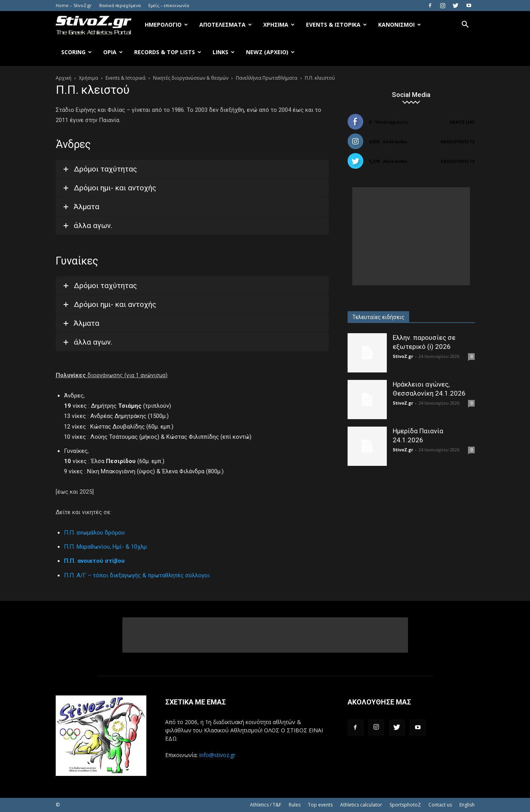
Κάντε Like (462, 122)
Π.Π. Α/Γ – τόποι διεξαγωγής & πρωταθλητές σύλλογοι (137, 575)
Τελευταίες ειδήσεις (378, 317)
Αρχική (64, 78)
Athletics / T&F (266, 805)
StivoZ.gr (403, 356)
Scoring (76, 52)
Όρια (113, 52)
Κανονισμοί (400, 25)
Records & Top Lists (168, 52)
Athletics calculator (361, 805)
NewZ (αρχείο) (270, 52)
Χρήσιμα (279, 25)
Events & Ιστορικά (336, 25)
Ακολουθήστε (458, 141)
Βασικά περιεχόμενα (120, 5)
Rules (295, 805)
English (467, 805)
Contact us (440, 805)
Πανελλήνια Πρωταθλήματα (267, 78)
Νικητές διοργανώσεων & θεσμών (191, 78)
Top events (320, 805)
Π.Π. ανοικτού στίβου (94, 561)
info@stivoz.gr (217, 755)
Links (224, 52)
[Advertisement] (411, 236)
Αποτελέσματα (226, 25)
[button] (465, 25)
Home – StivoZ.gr (74, 5)
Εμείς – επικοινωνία (169, 5)
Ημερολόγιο (166, 25)
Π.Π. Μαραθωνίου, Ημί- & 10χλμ (105, 547)
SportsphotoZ (405, 805)
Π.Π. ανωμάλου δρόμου (94, 533)
